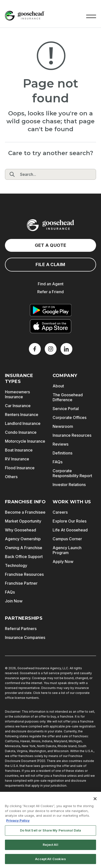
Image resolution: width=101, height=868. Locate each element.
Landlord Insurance (23, 423)
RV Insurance (17, 459)
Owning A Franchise (24, 548)
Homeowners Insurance (17, 394)
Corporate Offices (70, 417)
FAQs (58, 462)
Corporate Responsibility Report (72, 473)
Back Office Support (24, 557)
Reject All (50, 847)
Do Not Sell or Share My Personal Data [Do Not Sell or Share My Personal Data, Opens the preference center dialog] (51, 833)
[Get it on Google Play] (51, 310)
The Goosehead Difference (68, 397)
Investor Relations (69, 485)
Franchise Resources (24, 574)
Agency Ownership (23, 539)
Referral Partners (21, 629)
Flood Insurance (20, 468)
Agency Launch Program (67, 550)
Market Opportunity (23, 521)
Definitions (62, 453)
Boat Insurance (19, 450)
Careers (60, 512)
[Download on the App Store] (51, 326)
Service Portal (66, 409)
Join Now (14, 601)
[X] (51, 349)
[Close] (95, 802)
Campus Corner (67, 539)
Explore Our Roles (70, 521)
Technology (16, 565)
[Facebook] (35, 349)
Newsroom (63, 426)
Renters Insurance (22, 415)
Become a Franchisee (25, 512)
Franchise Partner (21, 583)
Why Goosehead (20, 530)
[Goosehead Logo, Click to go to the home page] (25, 16)
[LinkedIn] (66, 349)
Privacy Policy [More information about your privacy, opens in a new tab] (18, 823)
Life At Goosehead (70, 530)
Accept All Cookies (50, 862)
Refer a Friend (50, 292)
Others (11, 477)
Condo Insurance (21, 432)
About (58, 386)
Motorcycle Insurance (25, 441)
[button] (91, 16)
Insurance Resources (72, 435)
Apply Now (63, 561)
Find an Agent (51, 284)
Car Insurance (18, 406)
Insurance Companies (25, 637)
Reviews (61, 444)
